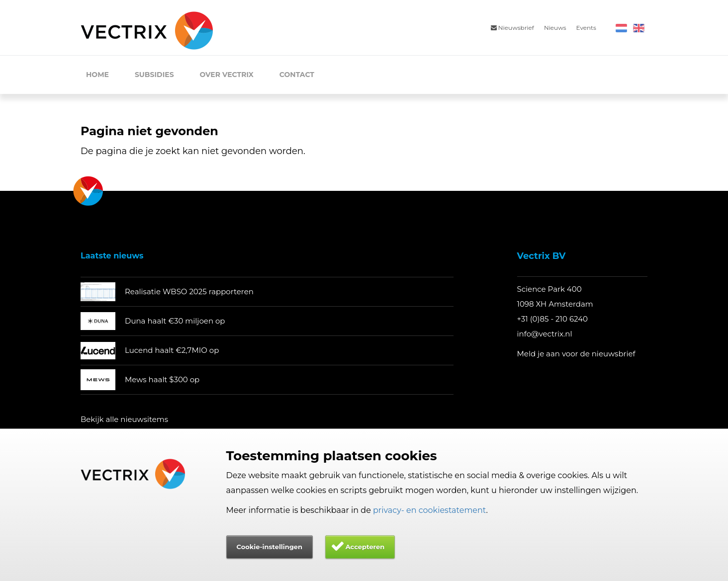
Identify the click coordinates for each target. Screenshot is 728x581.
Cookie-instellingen (270, 547)
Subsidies (154, 75)
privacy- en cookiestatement (430, 510)
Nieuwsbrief (512, 28)
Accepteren (365, 547)
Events (586, 28)
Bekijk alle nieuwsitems (124, 419)
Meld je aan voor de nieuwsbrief (576, 354)
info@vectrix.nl (545, 334)
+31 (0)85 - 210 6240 (553, 319)
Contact (297, 75)
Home (97, 75)
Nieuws (555, 28)
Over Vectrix (227, 75)
